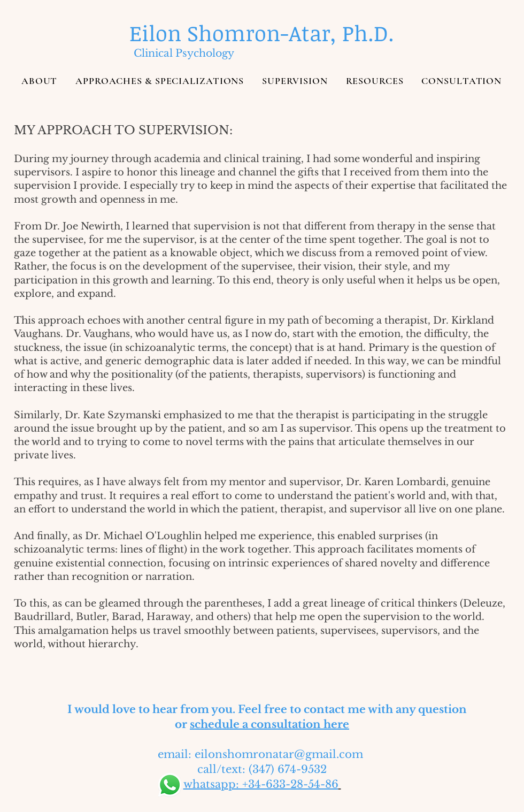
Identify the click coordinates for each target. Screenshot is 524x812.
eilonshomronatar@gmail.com (279, 754)
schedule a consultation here (269, 724)
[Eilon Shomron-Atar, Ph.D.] (262, 33)
